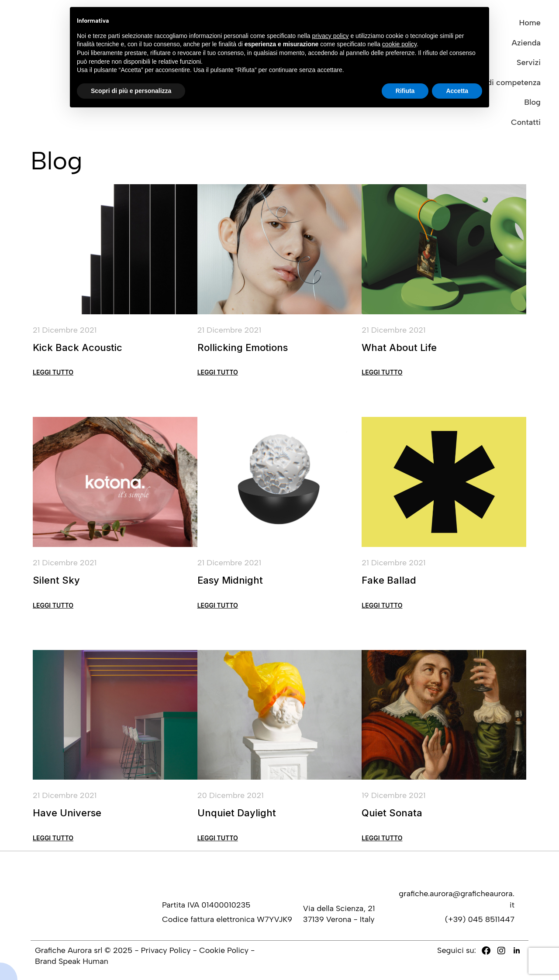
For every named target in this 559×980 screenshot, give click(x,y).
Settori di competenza (501, 83)
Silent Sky (56, 582)
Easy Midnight (230, 582)
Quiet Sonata (392, 815)
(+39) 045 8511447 (480, 919)
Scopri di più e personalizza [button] (131, 91)
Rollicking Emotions (243, 347)
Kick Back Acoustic (78, 347)
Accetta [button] (457, 91)
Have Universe (67, 815)
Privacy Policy (166, 950)
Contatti (526, 122)
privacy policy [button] (331, 36)
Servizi (529, 62)
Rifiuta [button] (405, 91)
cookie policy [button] (399, 44)
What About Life (399, 347)
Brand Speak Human (72, 961)
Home (530, 23)
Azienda (526, 43)
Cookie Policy (224, 950)
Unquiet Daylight (237, 815)
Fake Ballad (389, 582)
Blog (532, 102)
